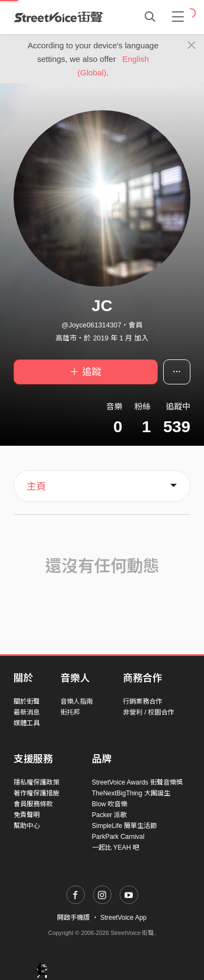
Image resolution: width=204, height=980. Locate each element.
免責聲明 (27, 815)
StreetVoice (58, 17)
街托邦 (70, 712)
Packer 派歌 (110, 815)
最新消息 (27, 712)
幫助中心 (27, 826)
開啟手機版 (73, 918)
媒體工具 (27, 723)
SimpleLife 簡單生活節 (124, 826)
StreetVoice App (123, 918)
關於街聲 (27, 701)
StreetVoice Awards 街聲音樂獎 (137, 782)
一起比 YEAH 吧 (116, 848)
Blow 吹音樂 (110, 804)
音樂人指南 (77, 701)
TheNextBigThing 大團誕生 (131, 793)
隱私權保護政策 (36, 782)
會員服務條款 (33, 804)
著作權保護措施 (36, 793)
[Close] (192, 46)
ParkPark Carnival (118, 837)
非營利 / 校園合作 (149, 712)
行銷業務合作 (143, 701)
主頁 (36, 486)
